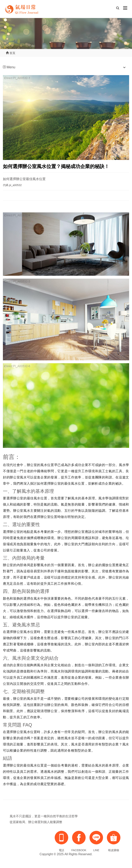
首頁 (11, 53)
